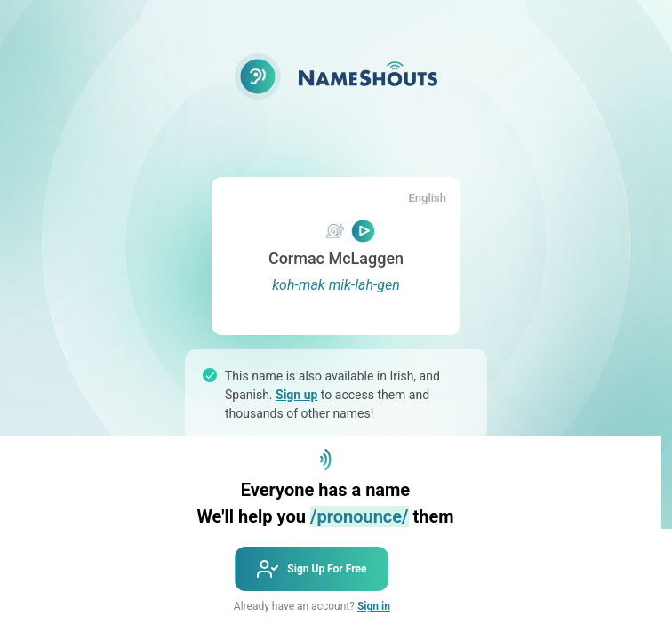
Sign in (374, 606)
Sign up (296, 395)
